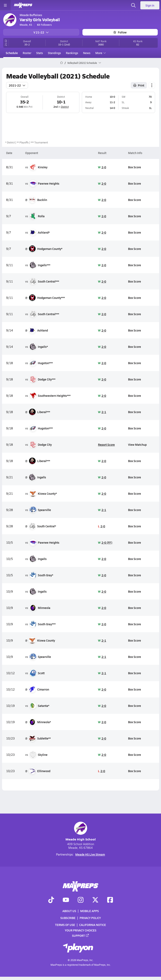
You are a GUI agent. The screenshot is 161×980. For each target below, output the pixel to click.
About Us (69, 911)
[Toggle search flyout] (133, 5)
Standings (54, 53)
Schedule (12, 53)
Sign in (150, 5)
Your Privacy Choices (81, 930)
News (87, 53)
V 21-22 (41, 32)
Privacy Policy (90, 918)
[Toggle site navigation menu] (5, 5)
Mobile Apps (90, 911)
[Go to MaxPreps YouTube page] (66, 900)
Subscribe (68, 918)
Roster (27, 53)
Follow (120, 32)
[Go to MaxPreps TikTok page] (51, 900)
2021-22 (17, 85)
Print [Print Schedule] (139, 85)
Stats (40, 53)
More (100, 53)
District (65, 107)
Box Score (134, 167)
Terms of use (65, 925)
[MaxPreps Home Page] (61, 63)
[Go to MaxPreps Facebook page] (110, 900)
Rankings (72, 53)
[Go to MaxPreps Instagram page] (81, 900)
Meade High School (81, 832)
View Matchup (137, 444)
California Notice (93, 925)
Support (81, 936)
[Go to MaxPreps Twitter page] (95, 900)
